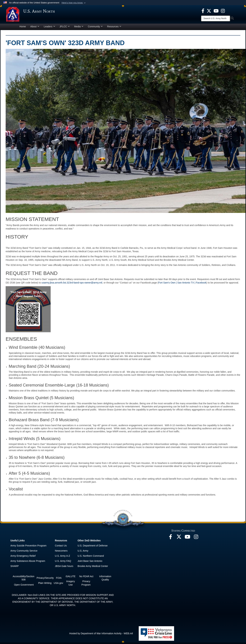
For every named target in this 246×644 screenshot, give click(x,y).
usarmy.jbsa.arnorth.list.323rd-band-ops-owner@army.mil (72, 284)
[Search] (216, 18)
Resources (114, 28)
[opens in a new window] (203, 11)
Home (23, 28)
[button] (74, 3)
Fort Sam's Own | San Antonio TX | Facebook (182, 284)
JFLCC (65, 28)
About (35, 28)
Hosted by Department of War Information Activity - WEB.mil (101, 635)
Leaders (49, 28)
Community (95, 28)
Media (79, 28)
